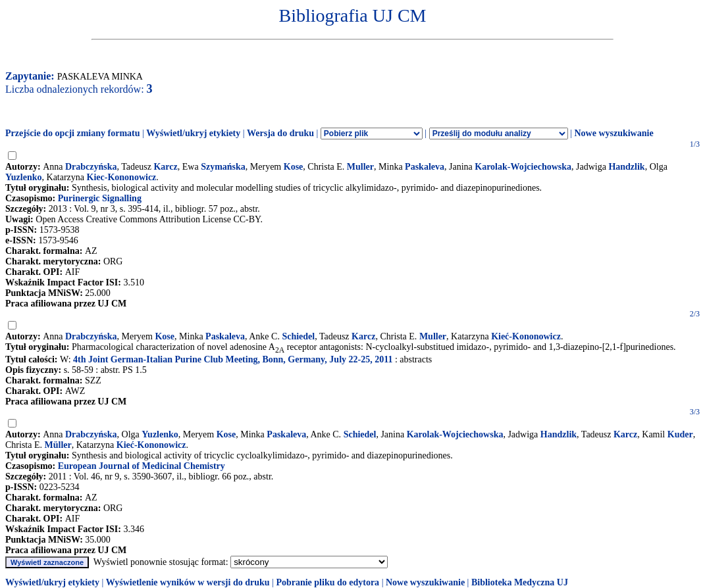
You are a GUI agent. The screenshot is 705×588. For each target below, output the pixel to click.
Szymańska (223, 167)
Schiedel (298, 336)
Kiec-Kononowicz (122, 177)
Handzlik (626, 167)
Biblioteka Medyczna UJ (520, 582)
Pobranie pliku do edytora (327, 582)
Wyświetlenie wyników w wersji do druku (188, 582)
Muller (360, 167)
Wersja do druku (280, 133)
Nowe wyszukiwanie (614, 133)
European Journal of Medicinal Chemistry (142, 466)
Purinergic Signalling (100, 198)
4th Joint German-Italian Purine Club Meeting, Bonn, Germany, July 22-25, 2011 (233, 359)
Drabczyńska (91, 167)
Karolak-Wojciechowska (523, 167)
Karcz (165, 167)
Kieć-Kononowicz (526, 336)
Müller (58, 445)
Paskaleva (425, 167)
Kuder (680, 434)
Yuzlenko (24, 177)
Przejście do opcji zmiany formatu (73, 133)
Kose (294, 167)
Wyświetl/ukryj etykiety (193, 133)
